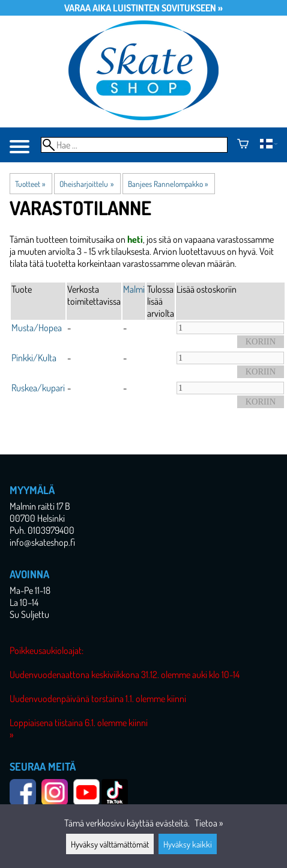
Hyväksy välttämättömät (110, 844)
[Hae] (134, 145)
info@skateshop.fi (42, 542)
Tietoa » (209, 823)
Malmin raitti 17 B (40, 506)
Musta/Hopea (37, 328)
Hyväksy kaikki (188, 844)
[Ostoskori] (243, 145)
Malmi (134, 289)
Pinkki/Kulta (34, 358)
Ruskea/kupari (38, 388)
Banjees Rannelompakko (168, 184)
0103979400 (51, 530)
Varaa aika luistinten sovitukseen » (143, 8)
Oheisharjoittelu (86, 184)
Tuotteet (30, 184)
